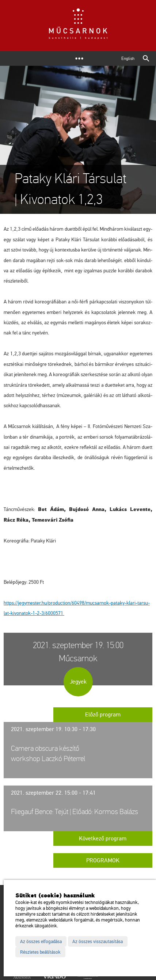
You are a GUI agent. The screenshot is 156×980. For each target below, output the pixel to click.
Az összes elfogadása (41, 942)
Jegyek (78, 682)
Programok (103, 860)
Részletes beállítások (40, 952)
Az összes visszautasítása (98, 942)
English (128, 58)
